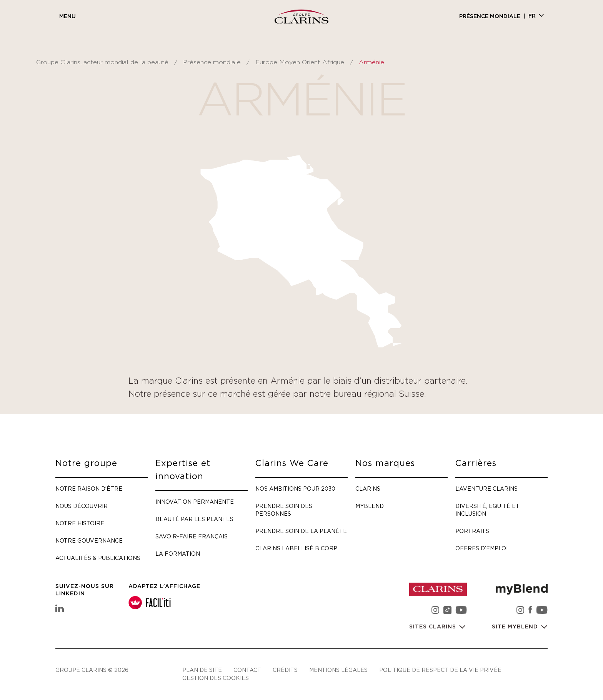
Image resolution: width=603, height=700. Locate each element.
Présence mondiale (490, 17)
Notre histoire (80, 523)
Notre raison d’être (89, 489)
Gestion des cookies (216, 678)
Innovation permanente (195, 502)
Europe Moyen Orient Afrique (300, 62)
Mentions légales (338, 670)
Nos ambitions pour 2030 (295, 489)
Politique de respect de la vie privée (440, 670)
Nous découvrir (82, 506)
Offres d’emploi (481, 548)
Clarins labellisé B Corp (296, 548)
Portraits (472, 531)
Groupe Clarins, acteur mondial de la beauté (102, 62)
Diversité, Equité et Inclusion (487, 510)
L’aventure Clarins (486, 489)
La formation (178, 554)
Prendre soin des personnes (284, 510)
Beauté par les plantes (194, 519)
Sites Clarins (434, 627)
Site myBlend (516, 627)
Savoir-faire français (192, 536)
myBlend (370, 506)
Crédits (285, 670)
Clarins (368, 489)
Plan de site (202, 670)
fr (532, 16)
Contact (247, 670)
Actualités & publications (98, 558)
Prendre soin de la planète (301, 531)
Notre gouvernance (89, 540)
